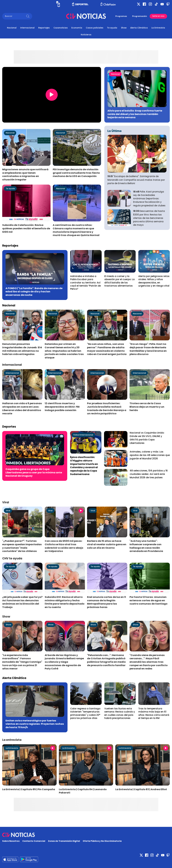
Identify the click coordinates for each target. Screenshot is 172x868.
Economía (77, 28)
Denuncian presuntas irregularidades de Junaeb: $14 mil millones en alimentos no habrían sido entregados (22, 349)
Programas (121, 16)
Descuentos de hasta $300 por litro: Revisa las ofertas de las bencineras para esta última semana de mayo (149, 218)
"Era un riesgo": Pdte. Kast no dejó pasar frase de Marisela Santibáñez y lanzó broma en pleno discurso (148, 349)
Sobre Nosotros (11, 841)
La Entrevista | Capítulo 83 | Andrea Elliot (141, 789)
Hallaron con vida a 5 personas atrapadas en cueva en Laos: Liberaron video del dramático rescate (22, 408)
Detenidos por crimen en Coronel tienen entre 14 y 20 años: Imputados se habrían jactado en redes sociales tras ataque (64, 351)
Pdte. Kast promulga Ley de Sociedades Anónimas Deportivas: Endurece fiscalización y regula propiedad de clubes (149, 199)
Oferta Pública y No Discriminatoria (102, 841)
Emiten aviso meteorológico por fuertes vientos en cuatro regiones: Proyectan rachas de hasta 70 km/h (35, 724)
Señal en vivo (158, 16)
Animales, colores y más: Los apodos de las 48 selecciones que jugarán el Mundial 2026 (150, 455)
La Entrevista (158, 28)
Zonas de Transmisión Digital (64, 841)
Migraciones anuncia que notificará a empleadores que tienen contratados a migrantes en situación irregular (25, 175)
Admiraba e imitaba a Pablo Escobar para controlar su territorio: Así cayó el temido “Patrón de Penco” (85, 283)
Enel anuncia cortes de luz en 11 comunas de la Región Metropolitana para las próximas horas (106, 602)
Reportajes (44, 28)
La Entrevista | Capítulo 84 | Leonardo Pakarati (83, 791)
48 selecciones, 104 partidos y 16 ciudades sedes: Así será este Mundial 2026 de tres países (149, 474)
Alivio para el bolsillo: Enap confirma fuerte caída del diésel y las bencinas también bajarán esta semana (135, 114)
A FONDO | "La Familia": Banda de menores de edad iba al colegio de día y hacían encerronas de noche (34, 292)
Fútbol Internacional (83, 435)
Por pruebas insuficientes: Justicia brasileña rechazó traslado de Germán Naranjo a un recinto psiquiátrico (107, 408)
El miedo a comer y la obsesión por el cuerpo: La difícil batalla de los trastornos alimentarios (119, 281)
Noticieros (86, 35)
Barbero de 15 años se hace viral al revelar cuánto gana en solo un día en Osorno (107, 544)
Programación (140, 16)
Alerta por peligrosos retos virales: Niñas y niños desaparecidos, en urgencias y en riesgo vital (154, 281)
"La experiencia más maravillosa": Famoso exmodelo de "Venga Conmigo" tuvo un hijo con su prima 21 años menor (22, 662)
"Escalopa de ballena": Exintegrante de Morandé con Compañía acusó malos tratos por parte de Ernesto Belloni (136, 180)
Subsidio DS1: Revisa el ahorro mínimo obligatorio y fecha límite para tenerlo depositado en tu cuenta (65, 602)
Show (124, 28)
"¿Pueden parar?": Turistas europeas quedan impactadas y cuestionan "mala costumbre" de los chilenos (22, 546)
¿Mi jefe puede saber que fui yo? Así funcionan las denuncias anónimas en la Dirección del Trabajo (22, 602)
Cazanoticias (61, 28)
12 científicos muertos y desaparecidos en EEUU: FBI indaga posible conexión (62, 407)
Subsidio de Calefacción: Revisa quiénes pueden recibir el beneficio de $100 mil (26, 228)
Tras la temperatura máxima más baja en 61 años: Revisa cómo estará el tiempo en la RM (154, 713)
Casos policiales (95, 28)
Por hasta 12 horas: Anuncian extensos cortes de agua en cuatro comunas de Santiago (148, 600)
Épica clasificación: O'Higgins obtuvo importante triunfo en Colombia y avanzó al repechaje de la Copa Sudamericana (84, 466)
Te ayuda (112, 28)
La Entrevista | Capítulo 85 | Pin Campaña (29, 789)
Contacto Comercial (34, 841)
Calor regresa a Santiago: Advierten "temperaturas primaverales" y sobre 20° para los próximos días (85, 713)
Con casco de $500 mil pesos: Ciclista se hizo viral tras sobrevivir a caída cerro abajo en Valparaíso (64, 546)
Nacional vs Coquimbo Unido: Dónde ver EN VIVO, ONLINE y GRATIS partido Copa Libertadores (147, 438)
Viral (8, 511)
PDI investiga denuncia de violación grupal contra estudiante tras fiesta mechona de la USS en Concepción (76, 173)
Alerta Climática (139, 28)
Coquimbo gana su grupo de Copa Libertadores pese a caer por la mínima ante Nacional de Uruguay (34, 472)
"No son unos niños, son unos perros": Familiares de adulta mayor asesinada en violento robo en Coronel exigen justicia (107, 349)
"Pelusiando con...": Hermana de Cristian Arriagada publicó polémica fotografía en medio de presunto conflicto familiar (106, 660)
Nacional (12, 28)
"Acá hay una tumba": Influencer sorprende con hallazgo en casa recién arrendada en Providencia (146, 546)
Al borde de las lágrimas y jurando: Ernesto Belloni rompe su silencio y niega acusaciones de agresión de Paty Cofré (64, 662)
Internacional (27, 28)
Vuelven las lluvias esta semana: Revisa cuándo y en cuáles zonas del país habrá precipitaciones (120, 713)
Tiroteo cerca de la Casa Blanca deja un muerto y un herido (147, 407)
